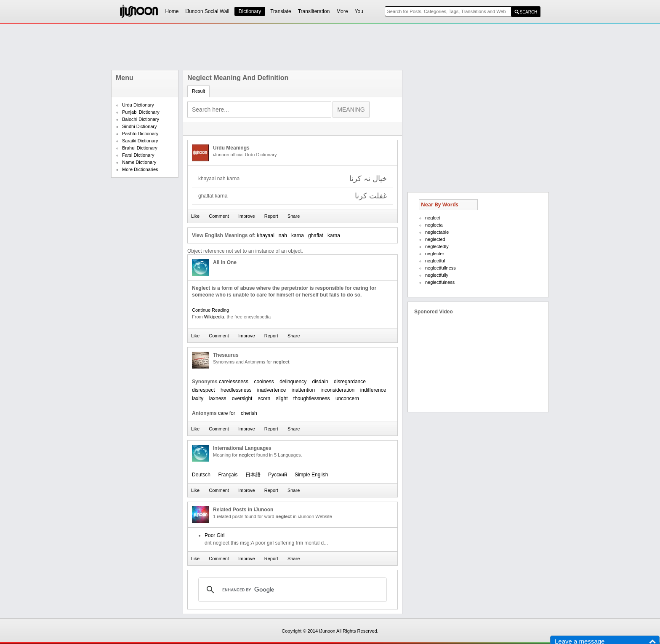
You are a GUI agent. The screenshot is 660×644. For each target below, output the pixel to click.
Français (228, 475)
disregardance (350, 382)
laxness (218, 398)
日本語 (253, 475)
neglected (435, 239)
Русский (278, 475)
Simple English (311, 475)
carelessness (234, 382)
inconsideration (338, 390)
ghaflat (316, 235)
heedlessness (236, 390)
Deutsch (201, 475)
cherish (249, 413)
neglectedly (437, 246)
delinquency (293, 382)
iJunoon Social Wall (208, 11)
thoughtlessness (312, 398)
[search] (291, 590)
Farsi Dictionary (138, 155)
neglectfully (437, 275)
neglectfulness (440, 282)
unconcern (347, 398)
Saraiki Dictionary (140, 141)
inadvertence (272, 390)
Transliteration (314, 11)
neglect (432, 218)
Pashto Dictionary (140, 134)
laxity (198, 398)
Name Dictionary (139, 162)
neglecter (435, 254)
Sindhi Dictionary (140, 126)
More (342, 11)
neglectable (437, 232)
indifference (373, 390)
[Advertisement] (330, 47)
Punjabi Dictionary (141, 112)
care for (227, 413)
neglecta (434, 225)
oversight (242, 398)
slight (282, 398)
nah (283, 235)
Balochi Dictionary (141, 119)
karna (298, 235)
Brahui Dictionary (140, 148)
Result (198, 91)
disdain (320, 382)
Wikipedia (214, 317)
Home (172, 11)
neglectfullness (440, 268)
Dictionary (250, 11)
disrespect (204, 390)
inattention (303, 390)
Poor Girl (214, 535)
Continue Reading (210, 310)
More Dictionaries (140, 169)
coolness (264, 382)
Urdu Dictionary (138, 105)
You (359, 11)
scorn (264, 398)
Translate (281, 11)
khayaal (265, 235)
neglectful (435, 261)
